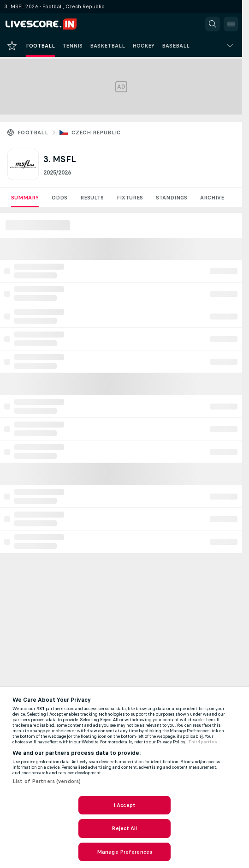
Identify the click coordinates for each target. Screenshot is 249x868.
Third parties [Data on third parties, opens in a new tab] (203, 742)
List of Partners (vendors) (47, 781)
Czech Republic (96, 133)
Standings (172, 198)
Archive (212, 198)
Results (92, 198)
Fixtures (130, 198)
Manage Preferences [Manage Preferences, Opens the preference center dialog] (125, 852)
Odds (59, 198)
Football (33, 133)
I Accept (125, 805)
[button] (213, 24)
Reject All (124, 828)
